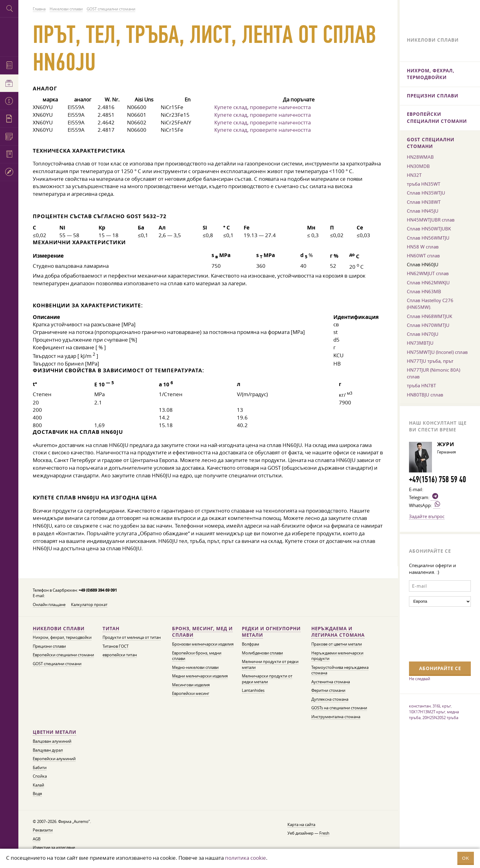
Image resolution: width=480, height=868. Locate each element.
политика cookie (246, 858)
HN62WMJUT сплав (428, 273)
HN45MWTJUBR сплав (431, 220)
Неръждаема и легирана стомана (338, 632)
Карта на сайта (301, 825)
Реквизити (43, 830)
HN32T (414, 175)
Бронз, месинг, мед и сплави (202, 632)
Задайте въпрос (427, 516)
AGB (37, 839)
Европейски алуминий (54, 759)
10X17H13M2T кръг (427, 712)
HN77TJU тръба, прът (430, 361)
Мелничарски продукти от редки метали (267, 679)
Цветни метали (54, 732)
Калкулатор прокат (89, 605)
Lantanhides (253, 690)
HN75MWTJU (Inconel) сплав (437, 352)
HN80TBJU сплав (425, 395)
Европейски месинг (191, 694)
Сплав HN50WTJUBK (429, 229)
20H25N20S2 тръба (440, 718)
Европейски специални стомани (63, 655)
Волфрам (251, 644)
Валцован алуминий (52, 741)
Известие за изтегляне (54, 848)
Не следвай (420, 679)
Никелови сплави (59, 629)
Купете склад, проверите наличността (262, 107)
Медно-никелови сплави (195, 667)
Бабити (40, 768)
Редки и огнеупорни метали (271, 632)
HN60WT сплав (423, 256)
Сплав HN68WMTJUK (429, 316)
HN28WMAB (420, 157)
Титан (111, 629)
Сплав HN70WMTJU (428, 325)
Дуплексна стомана (330, 699)
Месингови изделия (191, 685)
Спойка (40, 776)
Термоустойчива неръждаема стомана (340, 670)
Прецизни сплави (49, 646)
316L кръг (442, 706)
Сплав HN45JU (423, 211)
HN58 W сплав (423, 247)
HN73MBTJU (420, 343)
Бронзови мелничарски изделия (203, 644)
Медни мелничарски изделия (200, 676)
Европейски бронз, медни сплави (197, 656)
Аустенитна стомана (331, 682)
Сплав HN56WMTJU (428, 238)
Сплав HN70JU (423, 334)
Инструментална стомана (336, 717)
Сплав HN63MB (424, 291)
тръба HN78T (421, 385)
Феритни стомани (328, 690)
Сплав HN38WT (424, 202)
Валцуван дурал (48, 750)
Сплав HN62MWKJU (428, 282)
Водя (37, 794)
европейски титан (120, 655)
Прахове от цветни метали (337, 644)
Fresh (324, 833)
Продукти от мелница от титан (132, 637)
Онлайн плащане (49, 605)
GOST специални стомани (57, 664)
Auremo (9, 36)
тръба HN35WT (424, 184)
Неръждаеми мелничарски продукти (337, 656)
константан (420, 706)
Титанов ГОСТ (116, 646)
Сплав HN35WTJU (426, 193)
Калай (38, 785)
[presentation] (434, 633)
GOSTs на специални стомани (339, 708)
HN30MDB (418, 166)
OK (466, 858)
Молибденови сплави (262, 653)
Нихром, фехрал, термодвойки (62, 637)
